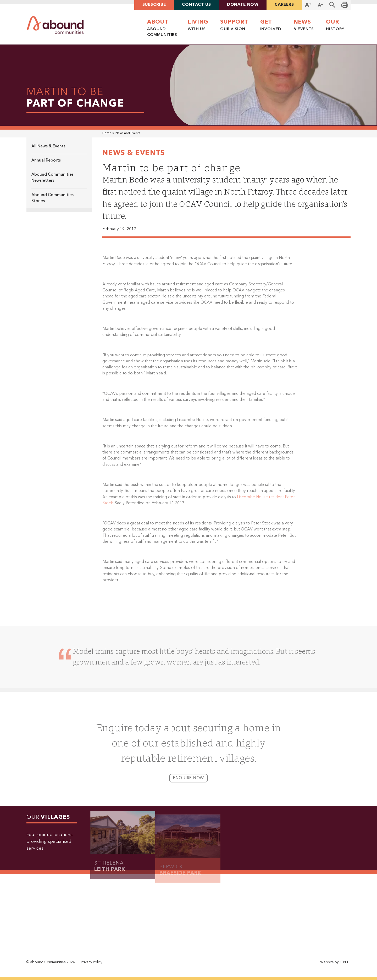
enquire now (189, 782)
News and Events (128, 133)
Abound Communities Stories (52, 198)
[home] (55, 25)
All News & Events (48, 146)
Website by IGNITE (335, 962)
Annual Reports (46, 160)
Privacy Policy (92, 962)
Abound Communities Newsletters (52, 178)
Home (107, 133)
